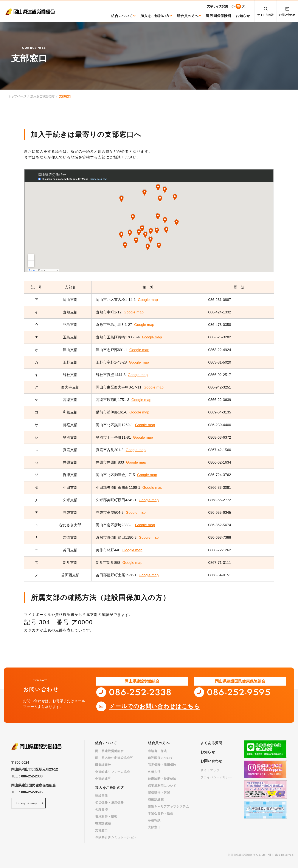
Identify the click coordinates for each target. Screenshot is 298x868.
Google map (148, 300)
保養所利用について (162, 786)
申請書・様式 (157, 751)
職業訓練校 (103, 765)
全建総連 (103, 779)
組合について (122, 16)
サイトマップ (210, 770)
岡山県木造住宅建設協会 (114, 758)
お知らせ (243, 16)
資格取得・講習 (106, 817)
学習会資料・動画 (161, 813)
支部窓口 (102, 830)
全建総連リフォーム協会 (113, 772)
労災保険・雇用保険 (109, 803)
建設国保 (102, 796)
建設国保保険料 (219, 16)
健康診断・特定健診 (162, 779)
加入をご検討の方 (155, 16)
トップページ (17, 96)
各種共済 (102, 810)
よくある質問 (211, 743)
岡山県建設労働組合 (109, 751)
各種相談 (154, 820)
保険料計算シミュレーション (116, 837)
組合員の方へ (188, 16)
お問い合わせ (211, 761)
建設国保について (161, 758)
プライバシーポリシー (216, 777)
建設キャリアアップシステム (168, 806)
